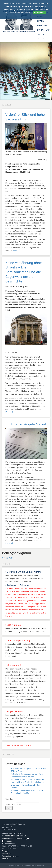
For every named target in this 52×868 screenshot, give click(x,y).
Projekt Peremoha (26, 724)
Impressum (6, 854)
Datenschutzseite (23, 12)
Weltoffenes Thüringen (19, 745)
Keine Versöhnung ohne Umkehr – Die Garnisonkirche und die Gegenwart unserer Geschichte (24, 272)
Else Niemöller (26, 628)
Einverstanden (39, 12)
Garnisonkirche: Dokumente (18, 585)
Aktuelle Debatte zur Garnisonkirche (26, 591)
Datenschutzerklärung (10, 856)
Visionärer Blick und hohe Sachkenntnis (25, 117)
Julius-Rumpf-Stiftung (26, 648)
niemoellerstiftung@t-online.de (14, 836)
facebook (8, 841)
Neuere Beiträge (9, 558)
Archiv (40, 39)
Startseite (6, 851)
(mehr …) (16, 250)
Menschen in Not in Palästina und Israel (27, 779)
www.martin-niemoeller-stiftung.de (16, 838)
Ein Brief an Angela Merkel (26, 424)
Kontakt (5, 859)
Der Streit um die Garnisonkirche (26, 577)
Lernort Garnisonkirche (26, 607)
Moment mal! (26, 684)
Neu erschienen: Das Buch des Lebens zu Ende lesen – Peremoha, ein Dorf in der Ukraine (28, 785)
